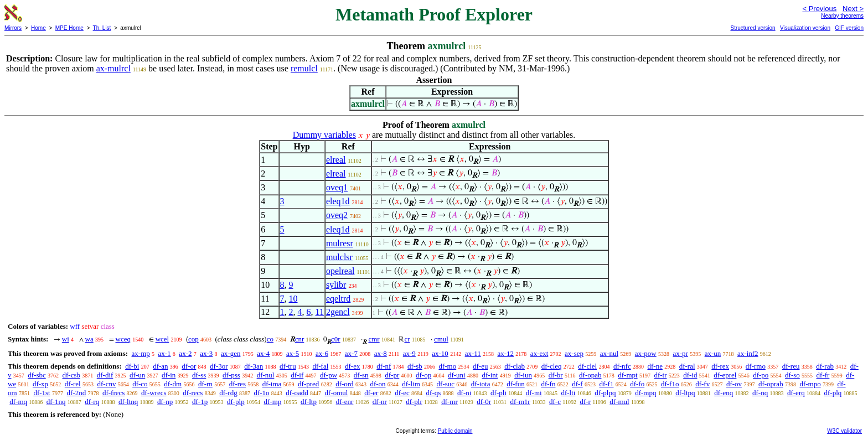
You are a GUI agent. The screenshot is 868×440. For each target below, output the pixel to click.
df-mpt (627, 375)
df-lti (568, 393)
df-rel (73, 384)
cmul (441, 339)
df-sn (361, 375)
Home (38, 28)
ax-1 (165, 353)
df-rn (205, 384)
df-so (792, 375)
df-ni (464, 393)
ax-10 (440, 353)
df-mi (534, 393)
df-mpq (645, 393)
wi (66, 339)
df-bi (132, 366)
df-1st (42, 393)
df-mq (18, 402)
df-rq (92, 402)
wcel (162, 339)
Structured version (753, 28)
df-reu (791, 366)
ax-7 (351, 353)
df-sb (415, 366)
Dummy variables (324, 135)
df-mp (272, 402)
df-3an (254, 366)
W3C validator (844, 431)
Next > (853, 9)
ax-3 (206, 353)
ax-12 (506, 353)
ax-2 (185, 353)
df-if (297, 375)
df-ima (272, 384)
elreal (336, 160)
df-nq (760, 393)
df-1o (261, 393)
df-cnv (106, 384)
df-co (140, 384)
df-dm (173, 384)
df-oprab (771, 384)
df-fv (702, 384)
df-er (371, 393)
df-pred (308, 384)
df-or (189, 366)
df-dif (105, 375)
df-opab (590, 375)
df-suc (446, 384)
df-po (761, 375)
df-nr (380, 402)
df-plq (833, 393)
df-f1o (670, 384)
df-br (556, 375)
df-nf (384, 366)
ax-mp (141, 353)
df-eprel (725, 375)
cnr (300, 339)
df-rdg (228, 393)
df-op (423, 375)
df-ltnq (128, 402)
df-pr (392, 375)
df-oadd (297, 393)
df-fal (320, 366)
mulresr (340, 243)
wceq (123, 339)
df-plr (414, 402)
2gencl (338, 312)
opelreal (340, 271)
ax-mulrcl (113, 68)
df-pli (498, 393)
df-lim (411, 384)
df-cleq (552, 366)
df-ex (352, 366)
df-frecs (113, 393)
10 (293, 299)
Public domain (455, 431)
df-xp (40, 384)
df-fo (637, 384)
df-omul (337, 393)
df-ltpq (685, 393)
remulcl (304, 68)
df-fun (516, 384)
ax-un (713, 353)
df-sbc (37, 375)
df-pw (329, 375)
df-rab (825, 366)
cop (193, 339)
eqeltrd (338, 299)
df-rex (720, 366)
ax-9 (409, 353)
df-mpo (810, 384)
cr (407, 339)
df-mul (619, 402)
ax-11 (473, 353)
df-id (690, 375)
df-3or (219, 366)
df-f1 (606, 384)
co (270, 339)
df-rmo (756, 366)
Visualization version (805, 28)
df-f (577, 384)
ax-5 (293, 353)
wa (89, 339)
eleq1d (338, 201)
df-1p (200, 402)
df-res (237, 384)
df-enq (724, 393)
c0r (336, 339)
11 (320, 312)
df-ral (687, 366)
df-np (165, 402)
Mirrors (13, 28)
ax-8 (381, 353)
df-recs (193, 393)
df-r (585, 402)
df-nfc (622, 366)
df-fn (548, 384)
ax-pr (681, 353)
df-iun (523, 375)
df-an (160, 366)
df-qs (434, 393)
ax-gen (231, 353)
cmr (374, 339)
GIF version (849, 28)
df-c (555, 402)
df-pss (231, 375)
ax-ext (539, 353)
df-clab (515, 366)
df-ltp (309, 402)
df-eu (480, 366)
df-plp (236, 402)
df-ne (655, 366)
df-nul (266, 375)
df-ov (734, 384)
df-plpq (605, 393)
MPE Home (69, 28)
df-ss (199, 375)
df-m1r (520, 402)
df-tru (288, 366)
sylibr (336, 285)
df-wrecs (154, 393)
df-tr (660, 375)
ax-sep (574, 353)
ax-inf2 (748, 353)
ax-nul (609, 353)
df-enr (345, 402)
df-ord (345, 384)
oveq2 (337, 215)
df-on (378, 384)
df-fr (823, 375)
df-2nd (76, 393)
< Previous (819, 9)
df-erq (796, 393)
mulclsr (339, 257)
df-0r (484, 402)
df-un (137, 375)
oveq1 (337, 187)
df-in (169, 375)
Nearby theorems (842, 16)
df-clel (587, 366)
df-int (490, 375)
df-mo (447, 366)
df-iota (481, 384)
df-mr (449, 402)
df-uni (457, 375)
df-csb (72, 375)
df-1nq (56, 402)
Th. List (102, 28)
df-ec (402, 393)
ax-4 (263, 353)
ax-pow (646, 353)
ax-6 (322, 353)
